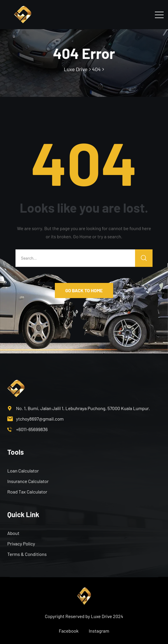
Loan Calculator (23, 471)
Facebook (69, 631)
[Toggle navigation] (159, 15)
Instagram (99, 631)
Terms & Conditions (27, 554)
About (13, 533)
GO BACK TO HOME (84, 290)
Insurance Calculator (28, 481)
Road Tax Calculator (27, 492)
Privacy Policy (21, 544)
